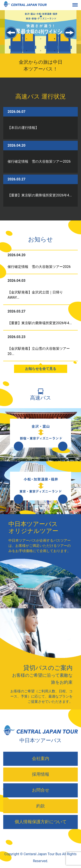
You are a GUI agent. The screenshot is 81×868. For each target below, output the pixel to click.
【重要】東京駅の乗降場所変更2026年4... (40, 195)
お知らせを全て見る (41, 369)
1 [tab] (12, 43)
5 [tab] (69, 43)
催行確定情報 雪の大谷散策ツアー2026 (39, 161)
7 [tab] (40, 54)
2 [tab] (26, 43)
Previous (11, 33)
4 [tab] (55, 43)
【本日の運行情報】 (23, 128)
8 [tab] (55, 54)
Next (70, 33)
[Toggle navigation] (78, 5)
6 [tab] (26, 54)
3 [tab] (40, 43)
